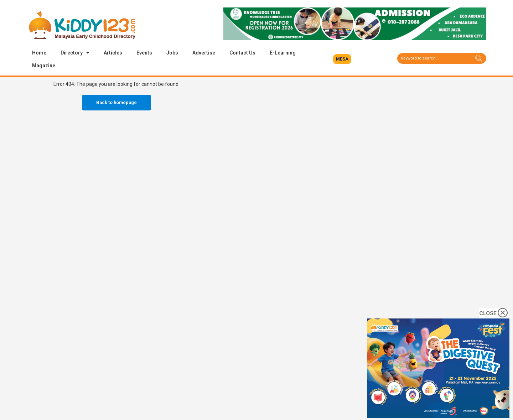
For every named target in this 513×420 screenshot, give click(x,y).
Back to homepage (116, 102)
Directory (75, 53)
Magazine (44, 66)
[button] (342, 59)
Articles (113, 53)
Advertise (204, 53)
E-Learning (283, 53)
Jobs (172, 53)
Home (39, 53)
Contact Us (242, 53)
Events (144, 53)
